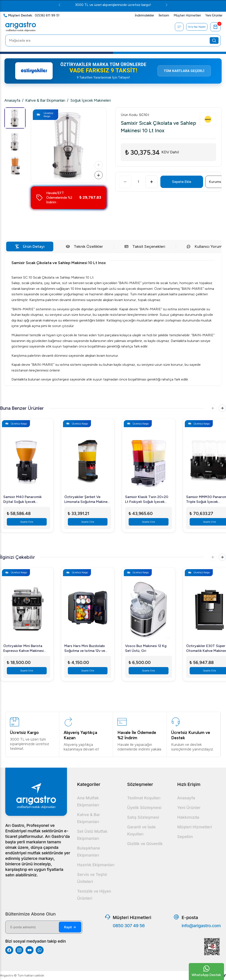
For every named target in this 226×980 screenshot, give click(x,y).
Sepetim (185, 837)
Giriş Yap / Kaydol (195, 27)
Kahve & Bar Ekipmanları (45, 100)
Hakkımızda (188, 817)
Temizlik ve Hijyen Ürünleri (94, 895)
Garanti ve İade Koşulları (141, 830)
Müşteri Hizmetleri (195, 827)
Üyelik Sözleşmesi (144, 808)
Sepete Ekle (182, 182)
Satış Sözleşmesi (143, 817)
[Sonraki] (98, 174)
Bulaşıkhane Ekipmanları (89, 852)
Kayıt (70, 927)
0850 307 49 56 (129, 926)
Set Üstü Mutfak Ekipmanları (92, 835)
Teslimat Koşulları (144, 798)
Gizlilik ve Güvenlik (145, 844)
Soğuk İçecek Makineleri (91, 100)
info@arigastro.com (201, 926)
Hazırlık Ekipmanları (96, 865)
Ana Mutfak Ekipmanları (88, 801)
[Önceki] (98, 163)
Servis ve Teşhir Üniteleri (92, 878)
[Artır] (152, 182)
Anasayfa (12, 100)
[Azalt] (125, 182)
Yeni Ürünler (189, 808)
